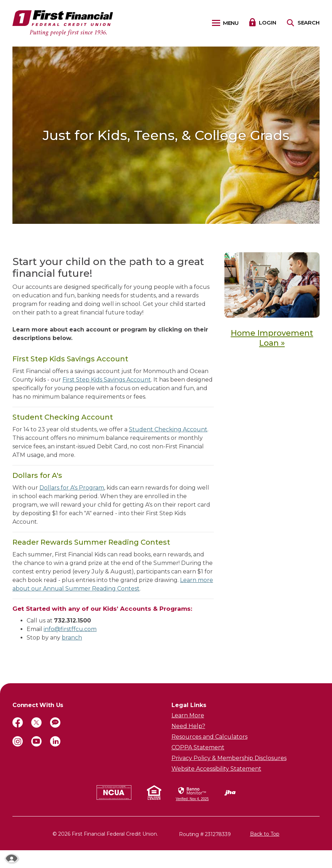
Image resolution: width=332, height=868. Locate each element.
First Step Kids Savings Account (107, 380)
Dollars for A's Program (72, 488)
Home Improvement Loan (272, 338)
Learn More (188, 715)
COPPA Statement (198, 747)
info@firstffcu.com (70, 629)
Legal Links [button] (189, 705)
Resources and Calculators (209, 737)
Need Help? (188, 726)
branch (72, 638)
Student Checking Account (168, 429)
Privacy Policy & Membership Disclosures (229, 758)
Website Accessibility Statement (216, 769)
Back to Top (265, 834)
